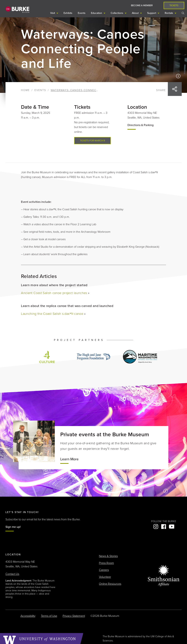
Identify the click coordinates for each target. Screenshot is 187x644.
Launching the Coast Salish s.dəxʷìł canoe (52, 314)
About (136, 13)
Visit (53, 13)
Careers (104, 570)
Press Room (106, 563)
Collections (117, 13)
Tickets (174, 5)
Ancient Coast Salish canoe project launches (54, 293)
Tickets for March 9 (92, 141)
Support (152, 13)
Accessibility (28, 616)
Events (82, 13)
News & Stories (108, 556)
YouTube (171, 527)
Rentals (169, 13)
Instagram (156, 527)
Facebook (164, 527)
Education (97, 13)
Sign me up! (13, 527)
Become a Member (142, 5)
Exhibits (68, 13)
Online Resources (110, 584)
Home (25, 90)
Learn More (69, 459)
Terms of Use (49, 616)
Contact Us (12, 574)
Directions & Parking (141, 125)
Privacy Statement (74, 616)
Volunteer (105, 577)
